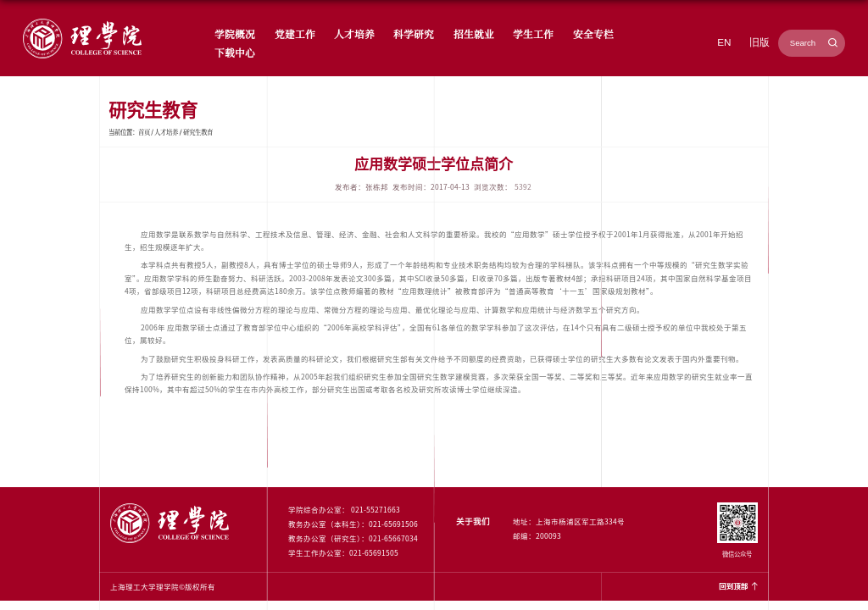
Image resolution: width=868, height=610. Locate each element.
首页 (144, 132)
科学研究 (414, 33)
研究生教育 (198, 132)
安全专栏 (593, 33)
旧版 (759, 42)
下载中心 (235, 52)
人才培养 (354, 33)
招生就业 (474, 33)
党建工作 (295, 33)
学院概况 (235, 33)
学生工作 (533, 33)
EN (724, 42)
